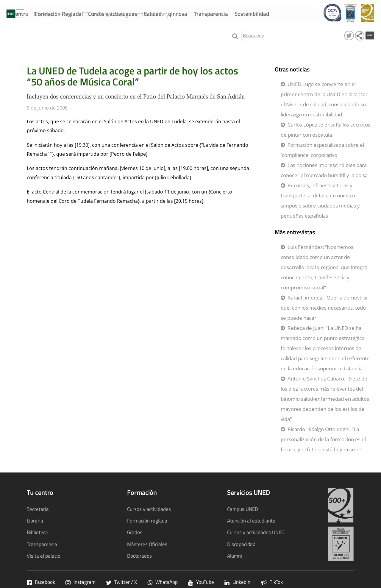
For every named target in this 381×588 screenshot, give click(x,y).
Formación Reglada (58, 14)
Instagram (81, 582)
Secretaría (38, 509)
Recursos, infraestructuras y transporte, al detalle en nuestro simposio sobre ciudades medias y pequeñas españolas (320, 201)
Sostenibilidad (252, 14)
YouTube (201, 582)
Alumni (235, 556)
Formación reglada (147, 521)
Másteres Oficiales (147, 544)
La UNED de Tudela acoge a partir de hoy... (130, 35)
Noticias (53, 35)
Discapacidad (241, 544)
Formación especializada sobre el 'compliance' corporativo (322, 150)
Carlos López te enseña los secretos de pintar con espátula (325, 130)
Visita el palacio (44, 556)
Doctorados (139, 556)
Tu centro (17, 14)
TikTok (272, 582)
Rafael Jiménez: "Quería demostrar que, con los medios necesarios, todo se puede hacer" (324, 308)
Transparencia (211, 14)
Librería (35, 521)
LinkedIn (237, 582)
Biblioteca (37, 532)
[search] (264, 36)
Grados (135, 532)
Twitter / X (121, 582)
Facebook (41, 582)
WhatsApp (163, 582)
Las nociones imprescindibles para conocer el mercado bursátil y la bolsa (324, 170)
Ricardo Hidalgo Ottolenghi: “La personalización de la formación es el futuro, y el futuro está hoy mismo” (323, 439)
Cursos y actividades (113, 14)
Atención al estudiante (251, 521)
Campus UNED (243, 509)
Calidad (153, 14)
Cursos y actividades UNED (256, 532)
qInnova (178, 14)
